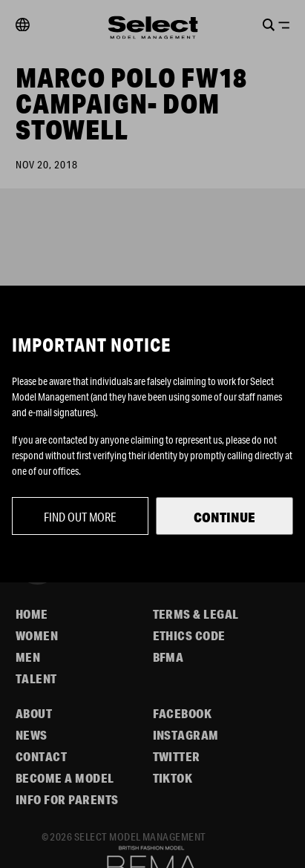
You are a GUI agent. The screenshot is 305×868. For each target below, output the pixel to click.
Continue (224, 517)
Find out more (80, 517)
